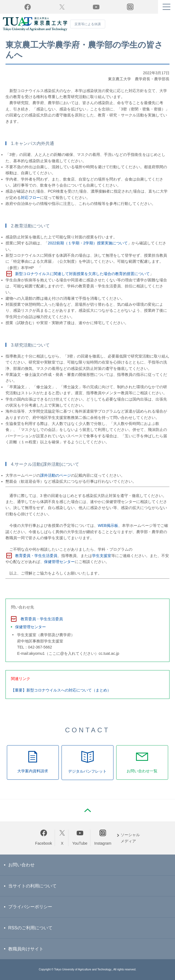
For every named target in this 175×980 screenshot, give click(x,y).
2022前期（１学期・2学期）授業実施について (88, 243)
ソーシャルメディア (130, 838)
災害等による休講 (88, 24)
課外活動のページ (55, 475)
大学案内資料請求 (33, 771)
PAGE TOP (88, 810)
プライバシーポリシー (30, 907)
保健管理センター (59, 562)
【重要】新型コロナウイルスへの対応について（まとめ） (61, 690)
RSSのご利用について (30, 928)
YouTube (96, 7)
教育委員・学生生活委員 (36, 556)
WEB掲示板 (108, 525)
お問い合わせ (21, 865)
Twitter (62, 7)
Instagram (103, 843)
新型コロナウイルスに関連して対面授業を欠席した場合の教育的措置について (82, 274)
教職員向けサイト (26, 949)
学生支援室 (102, 556)
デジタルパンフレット (87, 771)
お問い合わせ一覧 (142, 771)
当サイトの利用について (32, 886)
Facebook (44, 843)
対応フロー (30, 198)
